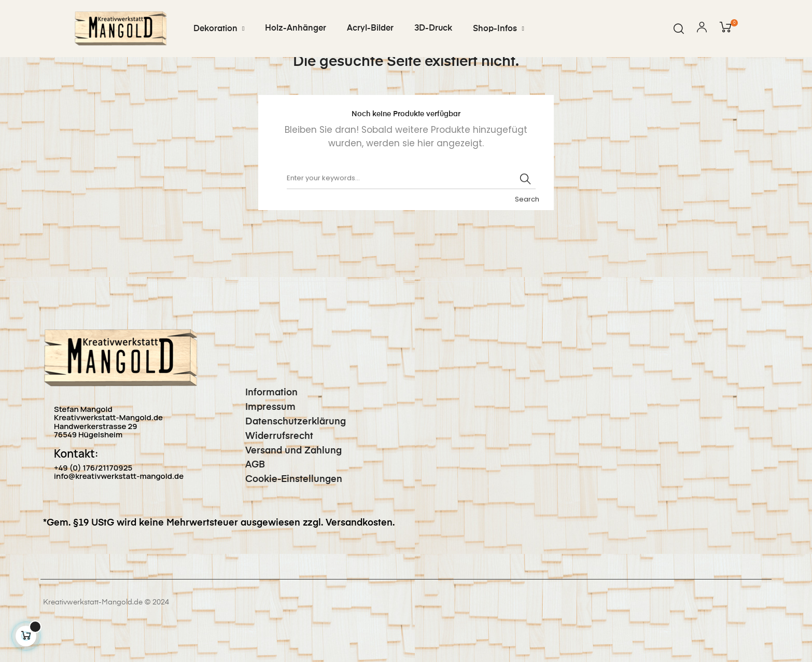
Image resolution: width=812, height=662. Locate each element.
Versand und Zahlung (286, 486)
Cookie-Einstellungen (286, 515)
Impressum (263, 443)
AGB (247, 500)
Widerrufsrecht (271, 471)
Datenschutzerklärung (288, 457)
